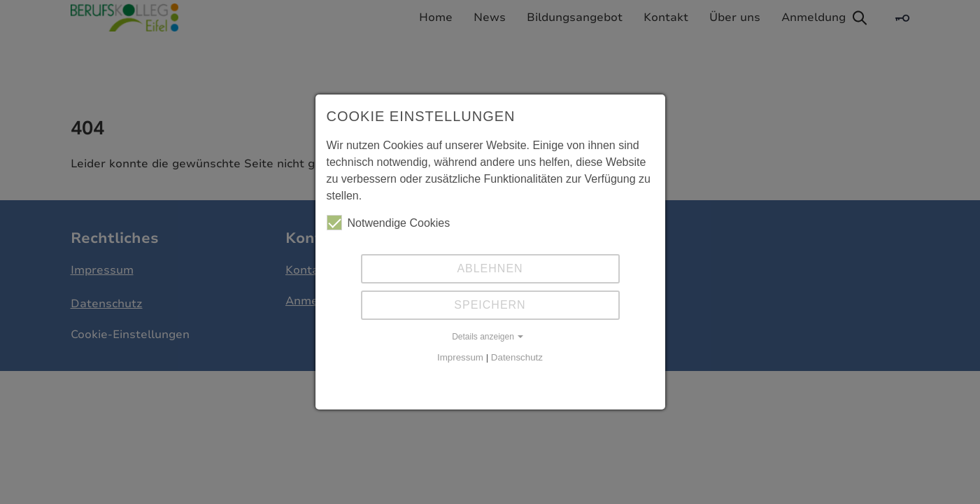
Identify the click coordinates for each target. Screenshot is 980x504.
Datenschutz (517, 357)
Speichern (490, 305)
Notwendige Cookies (389, 223)
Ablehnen (490, 268)
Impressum (460, 357)
